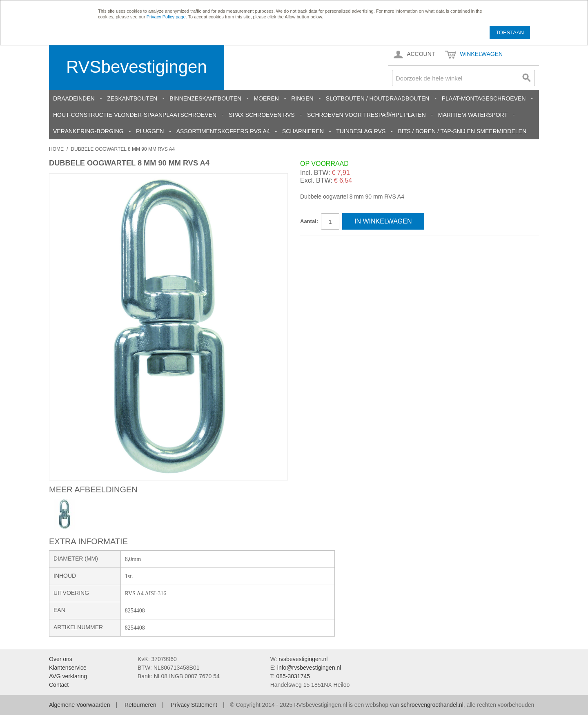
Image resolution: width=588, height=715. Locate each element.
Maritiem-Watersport (473, 115)
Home (56, 149)
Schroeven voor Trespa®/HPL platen (366, 115)
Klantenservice (68, 668)
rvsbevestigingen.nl (303, 659)
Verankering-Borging (88, 131)
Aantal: (309, 221)
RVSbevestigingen (137, 67)
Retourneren (140, 705)
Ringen (302, 98)
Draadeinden (74, 98)
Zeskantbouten (132, 98)
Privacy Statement (194, 705)
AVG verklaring (68, 676)
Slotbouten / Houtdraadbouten (378, 98)
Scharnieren (303, 131)
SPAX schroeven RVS (262, 115)
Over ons (61, 659)
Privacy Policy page (166, 17)
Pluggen (150, 131)
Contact (59, 685)
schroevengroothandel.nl (432, 705)
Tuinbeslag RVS (361, 131)
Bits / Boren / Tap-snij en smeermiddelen (462, 131)
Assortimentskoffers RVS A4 (223, 131)
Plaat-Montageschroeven (484, 98)
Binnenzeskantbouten (205, 98)
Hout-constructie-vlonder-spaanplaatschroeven (135, 115)
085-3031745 (293, 676)
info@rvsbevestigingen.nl (309, 668)
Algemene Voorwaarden (79, 705)
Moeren (266, 98)
